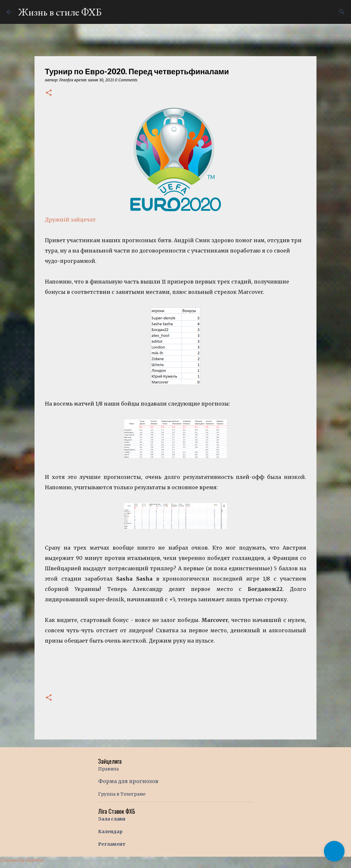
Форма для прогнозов (128, 781)
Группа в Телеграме (122, 794)
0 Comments (126, 80)
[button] (49, 93)
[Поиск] (342, 12)
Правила (108, 769)
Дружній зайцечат (70, 220)
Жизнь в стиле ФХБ (60, 12)
